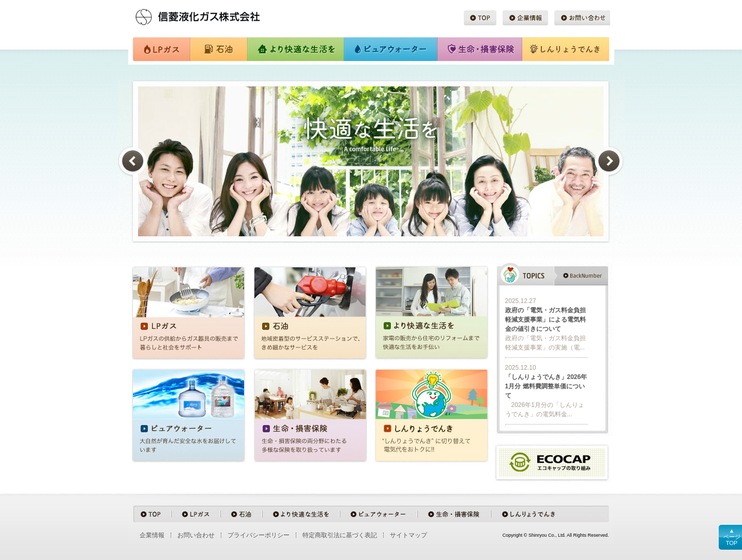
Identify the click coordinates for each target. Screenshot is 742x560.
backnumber (581, 276)
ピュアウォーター (391, 50)
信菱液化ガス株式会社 (213, 15)
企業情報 (525, 18)
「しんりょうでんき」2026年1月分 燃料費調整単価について (546, 386)
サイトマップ (408, 535)
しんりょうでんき (566, 50)
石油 (218, 50)
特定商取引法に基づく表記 (340, 535)
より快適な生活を (296, 50)
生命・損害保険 (479, 50)
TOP (480, 18)
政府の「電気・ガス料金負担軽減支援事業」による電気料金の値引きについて (546, 320)
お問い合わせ (582, 18)
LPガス (161, 50)
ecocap (552, 463)
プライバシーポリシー (259, 535)
